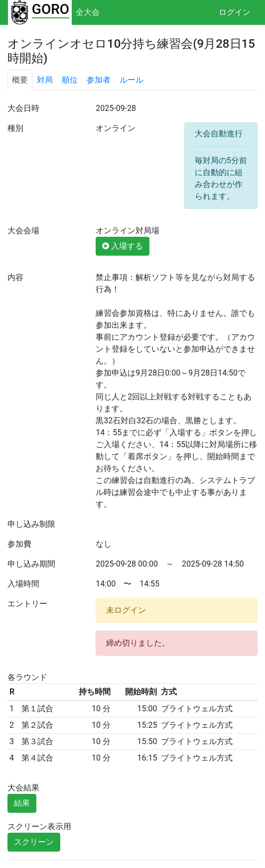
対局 (45, 80)
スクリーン (34, 842)
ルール (132, 80)
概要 (20, 80)
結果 (22, 803)
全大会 (88, 12)
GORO (51, 9)
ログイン (235, 12)
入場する (123, 246)
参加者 (99, 80)
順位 (70, 80)
